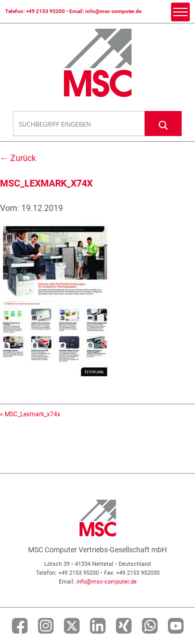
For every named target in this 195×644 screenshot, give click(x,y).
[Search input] (79, 124)
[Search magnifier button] (163, 123)
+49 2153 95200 (45, 11)
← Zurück (18, 158)
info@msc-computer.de (113, 11)
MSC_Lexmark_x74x (32, 414)
